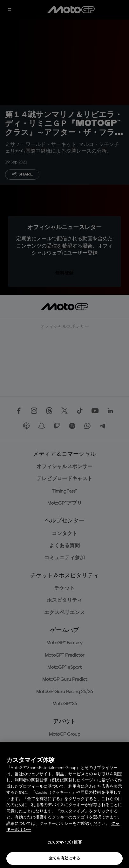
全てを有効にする (65, 858)
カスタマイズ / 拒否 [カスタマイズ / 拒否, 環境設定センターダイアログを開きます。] (64, 843)
